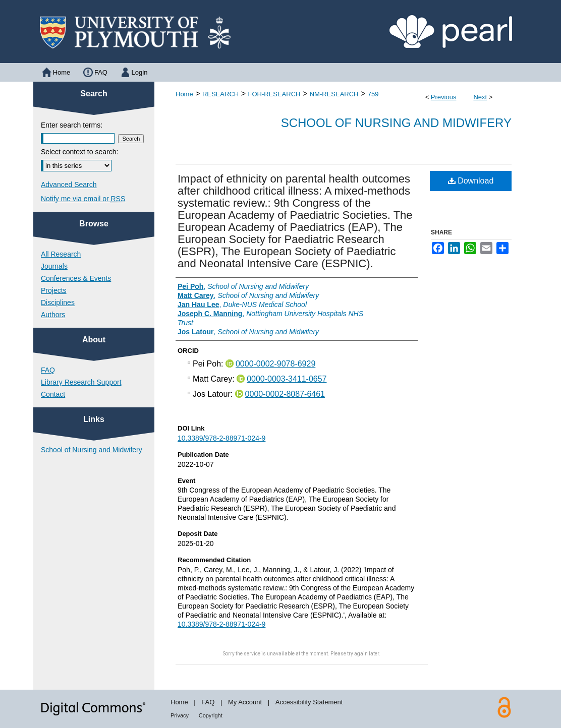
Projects (54, 290)
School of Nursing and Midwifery (396, 123)
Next (480, 97)
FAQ (48, 370)
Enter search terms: (72, 125)
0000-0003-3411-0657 (287, 379)
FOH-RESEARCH (274, 94)
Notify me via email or (83, 199)
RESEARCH (220, 94)
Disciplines (58, 302)
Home (184, 94)
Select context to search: (79, 152)
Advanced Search (69, 185)
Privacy (180, 715)
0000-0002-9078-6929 (275, 364)
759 (373, 94)
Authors (53, 315)
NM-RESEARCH (334, 94)
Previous (444, 97)
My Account (245, 702)
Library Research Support (81, 382)
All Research (61, 254)
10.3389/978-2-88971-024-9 (221, 438)
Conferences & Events (76, 278)
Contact (53, 394)
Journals (54, 266)
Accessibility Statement (309, 702)
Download (471, 181)
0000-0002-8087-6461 (285, 394)
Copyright (211, 715)
